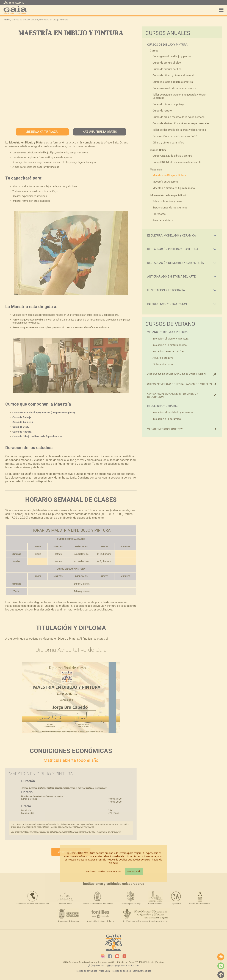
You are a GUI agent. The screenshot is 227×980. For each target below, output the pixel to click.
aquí (115, 863)
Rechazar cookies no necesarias (103, 872)
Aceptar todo (134, 872)
